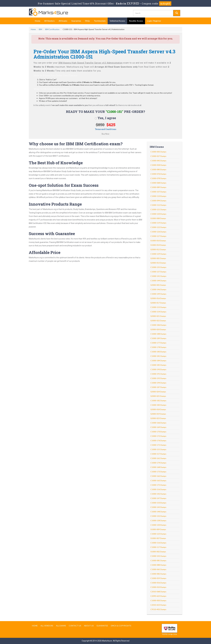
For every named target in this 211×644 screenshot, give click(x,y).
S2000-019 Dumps (158, 414)
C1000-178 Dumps (158, 347)
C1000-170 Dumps (158, 432)
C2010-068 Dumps (158, 592)
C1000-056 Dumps (158, 583)
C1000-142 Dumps (158, 494)
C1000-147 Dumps (158, 498)
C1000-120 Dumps (158, 214)
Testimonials (100, 21)
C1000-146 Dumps (158, 289)
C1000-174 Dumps (158, 463)
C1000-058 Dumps (158, 165)
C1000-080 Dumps (158, 169)
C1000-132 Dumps (158, 516)
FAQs (87, 21)
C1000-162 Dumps (158, 476)
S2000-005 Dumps (158, 258)
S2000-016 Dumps (158, 298)
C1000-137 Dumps (158, 272)
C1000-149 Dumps (158, 294)
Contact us (75, 626)
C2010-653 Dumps (158, 605)
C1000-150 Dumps (158, 503)
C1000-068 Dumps (158, 183)
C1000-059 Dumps (158, 578)
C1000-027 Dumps (158, 156)
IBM (40, 29)
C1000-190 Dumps (158, 369)
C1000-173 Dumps (158, 472)
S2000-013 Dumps (158, 263)
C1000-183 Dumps (158, 405)
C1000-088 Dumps (158, 565)
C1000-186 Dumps (158, 325)
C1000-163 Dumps (158, 480)
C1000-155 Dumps (158, 449)
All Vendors (49, 21)
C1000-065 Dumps (158, 569)
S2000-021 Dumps (158, 316)
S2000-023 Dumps (158, 418)
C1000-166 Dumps (158, 423)
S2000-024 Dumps (158, 392)
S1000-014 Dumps (158, 245)
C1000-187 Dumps (158, 387)
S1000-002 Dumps (158, 552)
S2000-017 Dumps (158, 303)
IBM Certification (52, 29)
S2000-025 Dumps (158, 396)
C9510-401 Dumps (158, 609)
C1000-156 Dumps (158, 489)
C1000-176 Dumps (158, 440)
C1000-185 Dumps (158, 365)
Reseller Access (136, 21)
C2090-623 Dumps (158, 596)
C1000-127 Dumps (158, 236)
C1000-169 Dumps (158, 427)
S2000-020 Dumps (158, 329)
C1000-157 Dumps (158, 454)
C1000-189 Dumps (158, 338)
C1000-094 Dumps (158, 201)
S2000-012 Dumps (158, 249)
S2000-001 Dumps (158, 285)
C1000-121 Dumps (158, 209)
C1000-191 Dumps (158, 374)
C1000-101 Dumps (158, 556)
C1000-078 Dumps (158, 178)
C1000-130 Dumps (158, 525)
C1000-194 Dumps (158, 383)
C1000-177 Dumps (158, 343)
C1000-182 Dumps (158, 400)
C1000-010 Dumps (158, 587)
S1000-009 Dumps (158, 529)
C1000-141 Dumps (158, 276)
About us (89, 626)
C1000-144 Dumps (158, 281)
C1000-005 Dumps (158, 152)
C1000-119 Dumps (158, 223)
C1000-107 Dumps (158, 192)
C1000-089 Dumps (158, 187)
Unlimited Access (117, 21)
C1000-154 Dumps (158, 312)
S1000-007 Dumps (158, 538)
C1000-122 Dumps (158, 227)
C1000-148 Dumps (158, 512)
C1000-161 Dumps (158, 458)
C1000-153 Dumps (158, 307)
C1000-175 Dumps (158, 485)
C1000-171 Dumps (158, 445)
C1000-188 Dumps (158, 334)
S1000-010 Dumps (158, 241)
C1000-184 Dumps (158, 361)
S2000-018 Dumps (158, 409)
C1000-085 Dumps (158, 560)
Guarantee (76, 21)
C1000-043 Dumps (158, 161)
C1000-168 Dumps (158, 467)
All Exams (63, 21)
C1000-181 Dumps (158, 356)
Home (38, 21)
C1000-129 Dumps (158, 254)
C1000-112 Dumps (158, 205)
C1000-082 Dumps (158, 574)
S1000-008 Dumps (158, 218)
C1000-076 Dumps (158, 174)
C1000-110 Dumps (158, 196)
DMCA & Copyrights (121, 626)
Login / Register (154, 21)
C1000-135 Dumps (158, 267)
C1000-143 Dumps (158, 507)
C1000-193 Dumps (158, 378)
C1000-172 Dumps (158, 436)
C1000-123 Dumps (158, 534)
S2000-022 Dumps (158, 321)
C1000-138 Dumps (158, 520)
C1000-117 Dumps (158, 547)
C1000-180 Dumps (158, 352)
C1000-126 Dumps (158, 232)
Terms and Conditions (106, 129)
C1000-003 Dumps (158, 600)
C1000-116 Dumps (158, 543)
